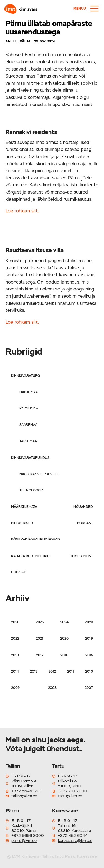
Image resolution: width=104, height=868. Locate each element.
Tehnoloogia (31, 490)
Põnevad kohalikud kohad (35, 539)
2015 (89, 655)
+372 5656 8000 (28, 836)
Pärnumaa (29, 408)
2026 (15, 622)
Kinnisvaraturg (26, 376)
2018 (15, 655)
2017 (40, 655)
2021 (40, 638)
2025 (40, 622)
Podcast (85, 523)
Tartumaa (28, 441)
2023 (89, 622)
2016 (64, 655)
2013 (34, 671)
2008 (52, 688)
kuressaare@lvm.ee (75, 841)
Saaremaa (28, 425)
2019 (89, 638)
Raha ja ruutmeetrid (30, 556)
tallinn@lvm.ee (24, 796)
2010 (89, 671)
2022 (15, 638)
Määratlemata (24, 507)
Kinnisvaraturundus (30, 458)
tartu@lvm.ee (70, 796)
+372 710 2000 (73, 791)
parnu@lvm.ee (24, 841)
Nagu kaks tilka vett (39, 474)
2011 (71, 671)
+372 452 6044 (73, 836)
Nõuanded (83, 507)
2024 (64, 622)
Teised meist (82, 556)
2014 (15, 671)
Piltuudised (22, 523)
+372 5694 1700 (27, 791)
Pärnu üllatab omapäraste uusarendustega (49, 28)
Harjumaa (29, 392)
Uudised (19, 572)
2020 (64, 638)
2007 (89, 688)
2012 (52, 671)
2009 (15, 688)
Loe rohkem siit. (22, 211)
